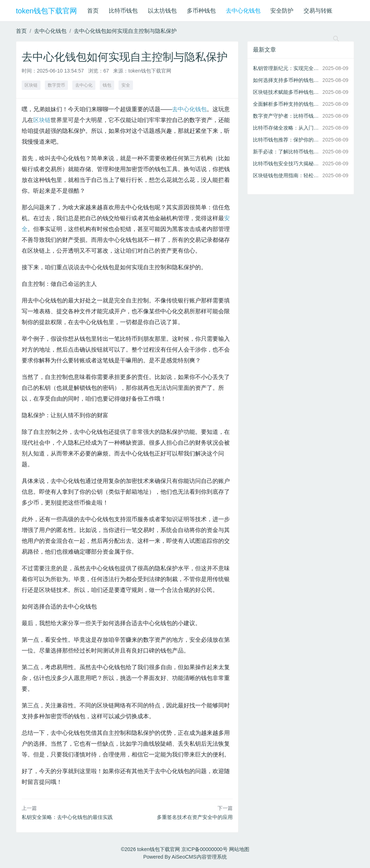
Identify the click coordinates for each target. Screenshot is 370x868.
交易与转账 (318, 11)
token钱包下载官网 (46, 11)
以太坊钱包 (162, 11)
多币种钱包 (201, 11)
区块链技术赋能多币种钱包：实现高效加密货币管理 (286, 92)
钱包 (107, 85)
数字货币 (56, 85)
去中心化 (84, 85)
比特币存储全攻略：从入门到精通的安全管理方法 (286, 128)
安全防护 (282, 11)
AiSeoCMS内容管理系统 (199, 857)
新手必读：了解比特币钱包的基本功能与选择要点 (286, 152)
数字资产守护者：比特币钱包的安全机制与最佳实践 (286, 116)
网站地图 (239, 849)
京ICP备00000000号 (205, 849)
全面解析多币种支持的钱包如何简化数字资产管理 (286, 104)
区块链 (31, 85)
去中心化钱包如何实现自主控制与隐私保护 (125, 31)
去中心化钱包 (243, 11)
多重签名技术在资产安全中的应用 (195, 817)
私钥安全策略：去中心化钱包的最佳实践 (67, 817)
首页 (93, 11)
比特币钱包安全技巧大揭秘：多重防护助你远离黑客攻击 (286, 163)
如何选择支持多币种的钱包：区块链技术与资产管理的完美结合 (286, 80)
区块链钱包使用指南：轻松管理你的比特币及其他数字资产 (286, 175)
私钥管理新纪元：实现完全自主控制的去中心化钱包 (286, 68)
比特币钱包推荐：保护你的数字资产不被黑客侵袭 (286, 140)
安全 (126, 85)
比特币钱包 (123, 11)
